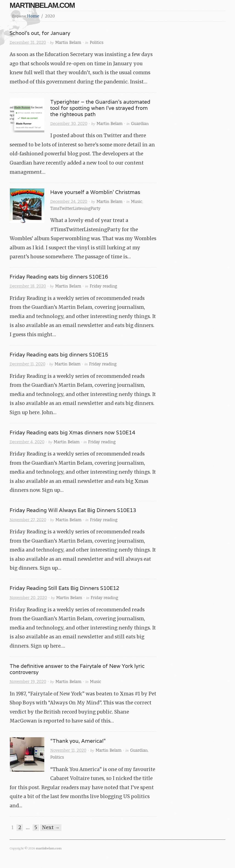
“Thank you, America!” (78, 741)
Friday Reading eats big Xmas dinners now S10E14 (72, 432)
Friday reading (104, 286)
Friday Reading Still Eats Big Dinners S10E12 (64, 588)
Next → (51, 828)
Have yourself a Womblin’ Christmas (95, 192)
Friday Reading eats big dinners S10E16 (59, 277)
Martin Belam (68, 43)
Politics (97, 43)
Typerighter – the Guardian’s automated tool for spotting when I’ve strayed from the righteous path (100, 108)
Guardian (140, 124)
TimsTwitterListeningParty (75, 209)
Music (137, 202)
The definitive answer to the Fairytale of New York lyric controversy (77, 669)
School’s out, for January (40, 33)
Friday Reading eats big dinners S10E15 (59, 354)
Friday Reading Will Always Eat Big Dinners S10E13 (73, 510)
